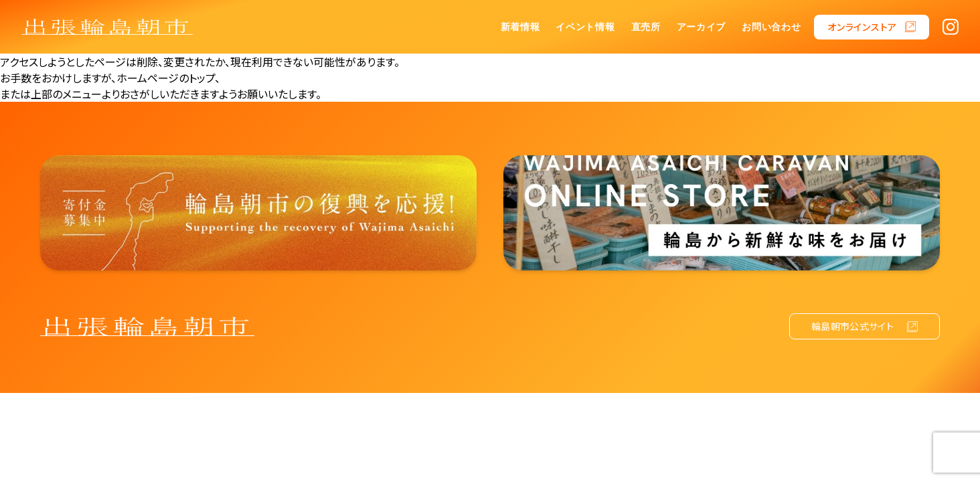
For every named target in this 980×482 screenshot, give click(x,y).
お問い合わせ (771, 27)
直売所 (646, 27)
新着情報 (520, 27)
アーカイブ (702, 27)
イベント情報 (585, 27)
